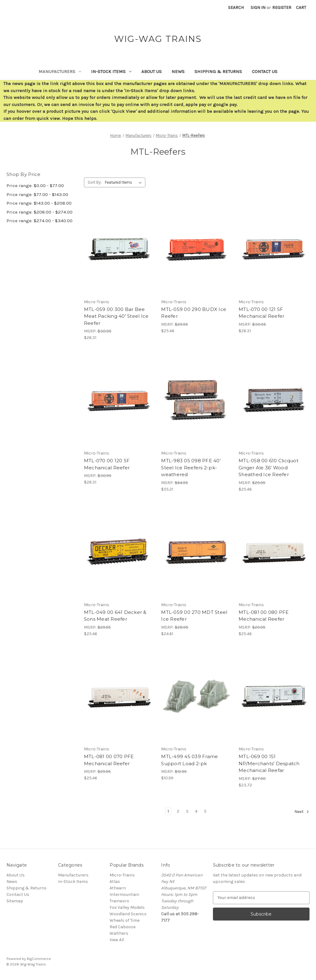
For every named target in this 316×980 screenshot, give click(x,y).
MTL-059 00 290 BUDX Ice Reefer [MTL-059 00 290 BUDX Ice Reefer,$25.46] (194, 313)
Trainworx (119, 901)
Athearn (118, 888)
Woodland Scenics (128, 914)
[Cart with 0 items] (301, 8)
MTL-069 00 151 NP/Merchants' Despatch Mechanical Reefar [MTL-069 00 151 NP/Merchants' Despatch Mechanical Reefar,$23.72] (269, 763)
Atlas (115, 882)
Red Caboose (123, 927)
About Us (152, 71)
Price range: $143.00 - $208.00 (39, 203)
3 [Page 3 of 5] (187, 811)
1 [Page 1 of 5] (168, 811)
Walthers (119, 933)
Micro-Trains (122, 875)
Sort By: (95, 182)
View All (117, 940)
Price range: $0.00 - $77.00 (35, 186)
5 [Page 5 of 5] (205, 811)
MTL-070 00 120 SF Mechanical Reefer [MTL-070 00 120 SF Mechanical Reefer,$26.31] (107, 464)
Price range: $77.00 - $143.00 (37, 194)
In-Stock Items (111, 71)
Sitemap (15, 901)
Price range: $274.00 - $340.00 (39, 221)
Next (302, 812)
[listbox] (125, 182)
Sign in (258, 8)
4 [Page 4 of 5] (196, 811)
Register (282, 8)
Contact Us (265, 71)
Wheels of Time (125, 920)
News (178, 71)
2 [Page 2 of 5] (178, 811)
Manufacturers (60, 71)
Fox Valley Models (127, 907)
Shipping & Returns (218, 71)
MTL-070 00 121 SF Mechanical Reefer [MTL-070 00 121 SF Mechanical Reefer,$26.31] (261, 313)
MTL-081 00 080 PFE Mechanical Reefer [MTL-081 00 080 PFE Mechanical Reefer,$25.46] (264, 616)
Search (236, 8)
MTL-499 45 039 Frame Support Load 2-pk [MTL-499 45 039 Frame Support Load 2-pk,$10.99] (189, 760)
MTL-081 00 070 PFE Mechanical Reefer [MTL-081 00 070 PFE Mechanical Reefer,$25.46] (109, 760)
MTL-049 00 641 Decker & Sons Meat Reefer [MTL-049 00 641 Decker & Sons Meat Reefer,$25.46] (115, 616)
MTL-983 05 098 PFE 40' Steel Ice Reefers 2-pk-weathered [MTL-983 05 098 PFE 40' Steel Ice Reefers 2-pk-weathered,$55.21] (191, 468)
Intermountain (124, 894)
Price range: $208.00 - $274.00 (39, 212)
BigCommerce (39, 959)
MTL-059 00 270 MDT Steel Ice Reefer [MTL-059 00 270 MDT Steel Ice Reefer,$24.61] (194, 616)
